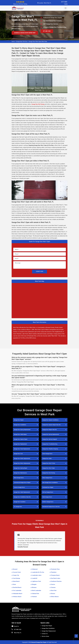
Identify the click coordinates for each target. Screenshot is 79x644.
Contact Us (45, 633)
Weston (53, 593)
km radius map (40, 300)
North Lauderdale (37, 590)
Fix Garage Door (18, 506)
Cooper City (16, 575)
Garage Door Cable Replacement (22, 492)
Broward (15, 569)
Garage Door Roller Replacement (22, 458)
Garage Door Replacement (20, 444)
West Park (54, 590)
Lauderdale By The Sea (38, 572)
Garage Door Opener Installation (50, 420)
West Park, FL (48, 3)
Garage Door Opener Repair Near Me (51, 424)
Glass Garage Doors (47, 477)
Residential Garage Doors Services (51, 506)
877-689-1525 (64, 3)
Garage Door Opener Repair (21, 439)
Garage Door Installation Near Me (22, 497)
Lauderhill (35, 578)
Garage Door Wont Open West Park (38, 41)
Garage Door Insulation (20, 501)
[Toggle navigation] (66, 8)
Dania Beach (16, 581)
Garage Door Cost (18, 453)
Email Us (16, 626)
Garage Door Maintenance (20, 473)
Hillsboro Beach (17, 596)
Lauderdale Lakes (37, 575)
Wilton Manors (55, 596)
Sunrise (53, 584)
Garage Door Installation (20, 424)
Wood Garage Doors (47, 453)
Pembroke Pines (55, 569)
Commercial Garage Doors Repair (22, 482)
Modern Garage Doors (48, 501)
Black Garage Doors (19, 477)
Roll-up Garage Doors (48, 492)
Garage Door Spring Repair (21, 468)
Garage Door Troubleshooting (50, 444)
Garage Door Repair (19, 420)
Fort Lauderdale (17, 590)
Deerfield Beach (17, 587)
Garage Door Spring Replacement (22, 429)
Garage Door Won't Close (49, 463)
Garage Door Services (22, 41)
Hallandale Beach (18, 593)
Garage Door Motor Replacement (22, 463)
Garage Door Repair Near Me (50, 429)
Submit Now (40, 271)
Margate (34, 584)
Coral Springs (17, 578)
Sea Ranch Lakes (56, 578)
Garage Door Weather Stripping (50, 448)
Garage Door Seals (47, 458)
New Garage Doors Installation (50, 482)
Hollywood (35, 569)
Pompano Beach (55, 575)
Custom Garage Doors (19, 487)
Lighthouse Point (36, 581)
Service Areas (45, 636)
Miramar (34, 587)
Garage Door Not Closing (49, 473)
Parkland (34, 596)
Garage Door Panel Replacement (22, 448)
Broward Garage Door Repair (39, 642)
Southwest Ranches (56, 581)
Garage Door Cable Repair (20, 434)
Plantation (54, 572)
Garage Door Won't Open (49, 468)
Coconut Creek (17, 572)
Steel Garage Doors (47, 497)
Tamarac (53, 587)
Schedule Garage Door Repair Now (25, 33)
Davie (14, 584)
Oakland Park (36, 593)
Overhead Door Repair (48, 487)
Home (13, 41)
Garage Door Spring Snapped (50, 439)
